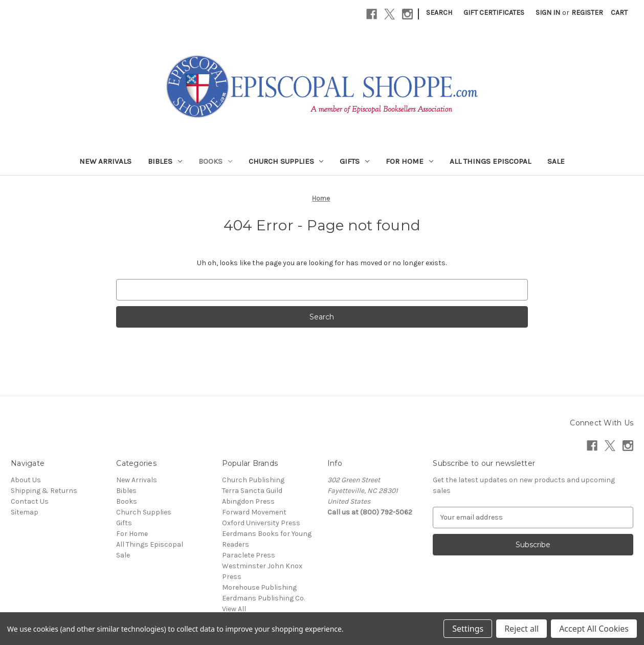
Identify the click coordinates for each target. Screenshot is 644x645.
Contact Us (30, 501)
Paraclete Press (249, 555)
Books (215, 161)
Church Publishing (253, 480)
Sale (556, 161)
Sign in (548, 13)
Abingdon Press (248, 501)
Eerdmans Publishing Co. (263, 598)
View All (234, 609)
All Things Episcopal (490, 161)
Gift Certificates (494, 13)
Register (587, 13)
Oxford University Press (261, 523)
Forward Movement (254, 512)
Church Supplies (286, 161)
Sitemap (25, 512)
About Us (26, 480)
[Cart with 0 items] (619, 13)
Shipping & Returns (44, 491)
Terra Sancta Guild (252, 491)
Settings (468, 629)
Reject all (521, 629)
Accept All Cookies (594, 629)
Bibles (165, 161)
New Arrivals (105, 161)
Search (439, 13)
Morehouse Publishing (259, 587)
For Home (409, 161)
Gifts (354, 161)
